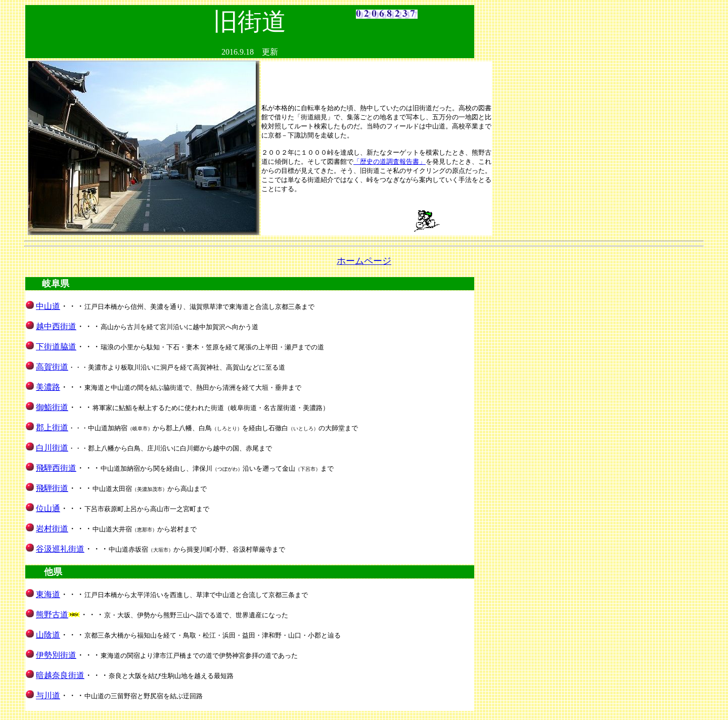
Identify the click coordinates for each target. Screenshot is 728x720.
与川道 (48, 695)
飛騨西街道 (56, 468)
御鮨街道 (52, 407)
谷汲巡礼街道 (60, 549)
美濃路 (48, 387)
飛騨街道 (52, 488)
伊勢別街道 (56, 655)
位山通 (48, 508)
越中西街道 (56, 326)
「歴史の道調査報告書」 (390, 162)
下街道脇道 (56, 347)
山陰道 (48, 635)
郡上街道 (52, 427)
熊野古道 (52, 615)
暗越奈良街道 (60, 675)
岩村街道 (52, 529)
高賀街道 (52, 367)
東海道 (48, 594)
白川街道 (52, 448)
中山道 (48, 306)
